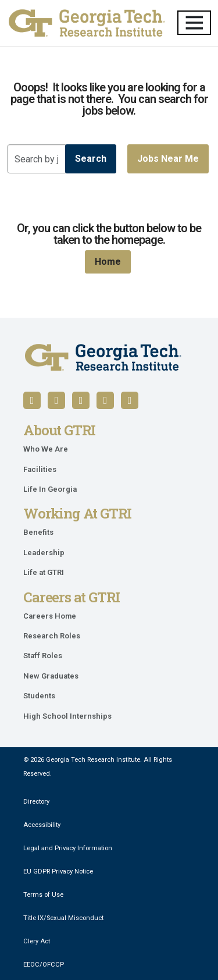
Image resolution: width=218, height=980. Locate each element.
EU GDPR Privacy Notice (58, 871)
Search (91, 159)
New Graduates (51, 676)
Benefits (38, 532)
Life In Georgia (50, 489)
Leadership (44, 553)
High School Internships (67, 716)
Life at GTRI (44, 572)
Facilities (40, 469)
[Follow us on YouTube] (81, 400)
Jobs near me (168, 159)
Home (108, 262)
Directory (36, 802)
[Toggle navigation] (194, 23)
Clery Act (37, 941)
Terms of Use (43, 895)
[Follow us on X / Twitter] (105, 400)
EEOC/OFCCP (44, 965)
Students (39, 696)
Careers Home (50, 616)
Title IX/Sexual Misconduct (63, 918)
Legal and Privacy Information (68, 848)
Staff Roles (43, 656)
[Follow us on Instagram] (130, 400)
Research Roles (52, 636)
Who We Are (46, 449)
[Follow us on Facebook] (32, 400)
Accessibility (42, 825)
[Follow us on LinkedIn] (56, 400)
